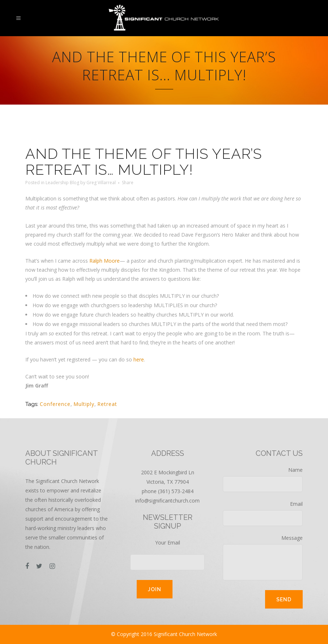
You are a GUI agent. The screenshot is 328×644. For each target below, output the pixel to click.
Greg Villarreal (101, 183)
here (139, 359)
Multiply (84, 404)
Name (263, 479)
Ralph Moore (105, 261)
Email (263, 513)
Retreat (107, 404)
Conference (55, 404)
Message (263, 557)
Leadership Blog (62, 183)
